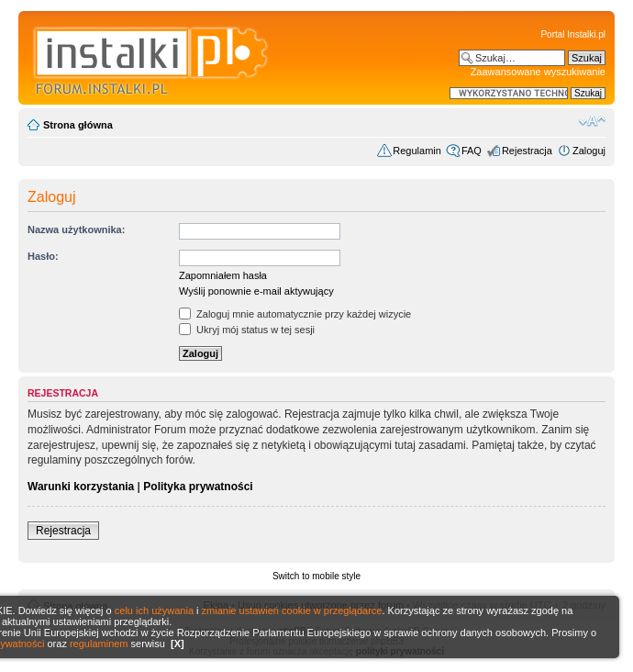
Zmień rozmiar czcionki (592, 121)
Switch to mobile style (316, 576)
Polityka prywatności (198, 487)
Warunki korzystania (81, 487)
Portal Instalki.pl (573, 34)
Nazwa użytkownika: (76, 230)
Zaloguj (589, 151)
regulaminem (99, 644)
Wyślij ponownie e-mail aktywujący (256, 291)
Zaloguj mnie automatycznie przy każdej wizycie (295, 314)
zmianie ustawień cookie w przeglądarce (292, 610)
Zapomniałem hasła (223, 275)
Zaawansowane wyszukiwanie (538, 72)
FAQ (472, 151)
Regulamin (417, 151)
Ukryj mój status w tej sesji (247, 330)
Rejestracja (527, 151)
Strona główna (78, 125)
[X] (178, 644)
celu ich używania (154, 610)
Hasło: (43, 256)
